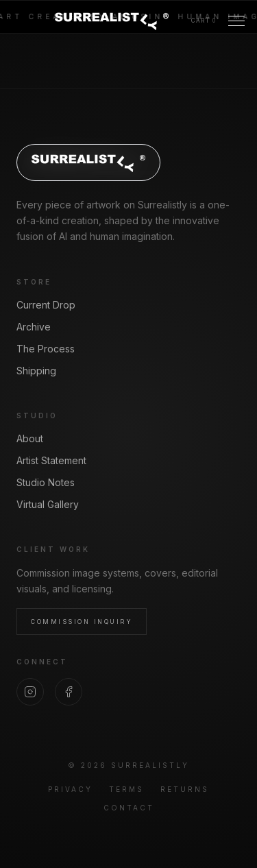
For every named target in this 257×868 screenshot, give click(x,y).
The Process (46, 349)
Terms (126, 789)
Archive (34, 327)
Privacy (70, 789)
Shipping (36, 371)
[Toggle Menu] (236, 21)
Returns (185, 789)
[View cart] (204, 21)
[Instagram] (30, 692)
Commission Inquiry (82, 622)
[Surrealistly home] (112, 21)
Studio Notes (46, 482)
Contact (129, 808)
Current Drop (46, 305)
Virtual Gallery (48, 504)
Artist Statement (51, 460)
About (30, 438)
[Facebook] (69, 692)
